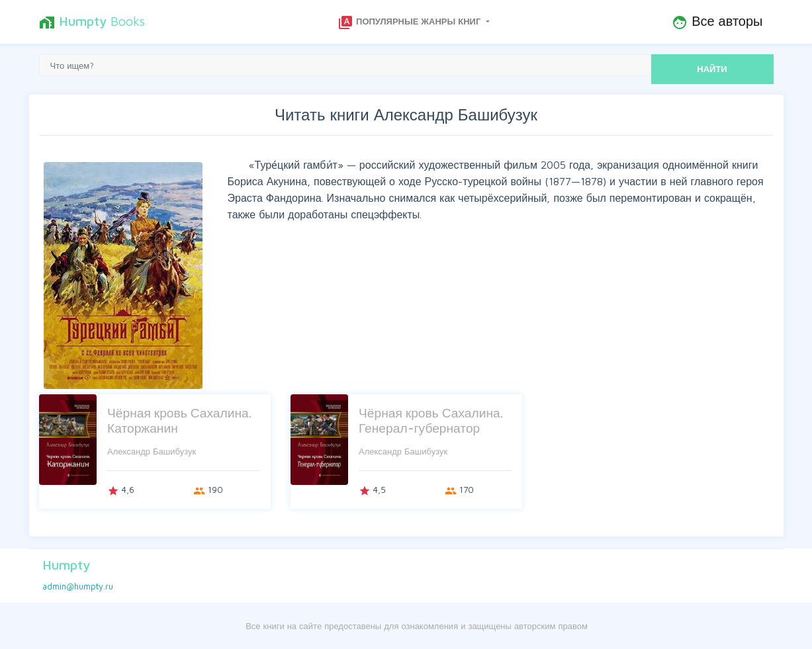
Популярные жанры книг (410, 22)
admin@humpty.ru (78, 586)
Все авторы (717, 22)
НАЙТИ (712, 69)
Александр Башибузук (152, 451)
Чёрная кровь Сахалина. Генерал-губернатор (431, 420)
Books (92, 22)
